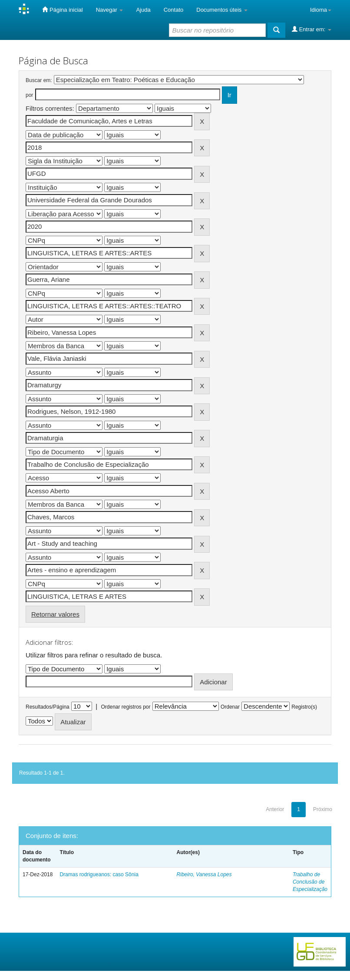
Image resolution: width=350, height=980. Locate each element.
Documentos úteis (222, 10)
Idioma (321, 10)
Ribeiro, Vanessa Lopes (204, 874)
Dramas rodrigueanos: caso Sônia (99, 874)
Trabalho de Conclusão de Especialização (310, 882)
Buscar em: (39, 80)
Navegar (110, 10)
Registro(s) (304, 707)
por (29, 95)
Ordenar (230, 707)
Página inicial (62, 10)
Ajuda (143, 10)
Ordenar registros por (125, 707)
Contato (174, 10)
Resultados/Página (48, 707)
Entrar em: (312, 29)
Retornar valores (55, 614)
